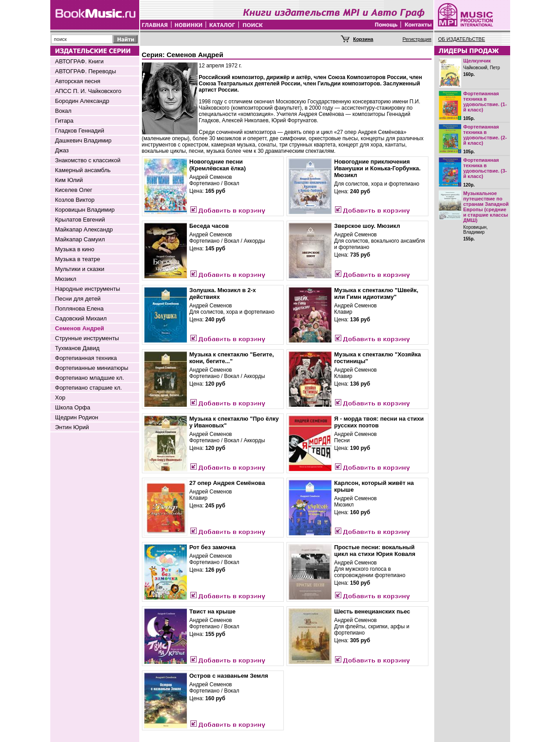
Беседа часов (209, 226)
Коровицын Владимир (85, 210)
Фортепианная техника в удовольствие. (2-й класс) (485, 135)
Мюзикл (66, 279)
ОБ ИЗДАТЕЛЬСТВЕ (462, 39)
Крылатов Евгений (80, 220)
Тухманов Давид (77, 348)
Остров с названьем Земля (229, 676)
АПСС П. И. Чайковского (88, 91)
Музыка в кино (75, 249)
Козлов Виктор (75, 200)
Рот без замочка (213, 547)
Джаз (62, 150)
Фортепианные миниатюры (92, 368)
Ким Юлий (69, 180)
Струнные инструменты (87, 338)
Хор (60, 398)
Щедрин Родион (77, 417)
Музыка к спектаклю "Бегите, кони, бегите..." (232, 358)
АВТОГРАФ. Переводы (86, 71)
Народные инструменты (88, 289)
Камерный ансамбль (83, 170)
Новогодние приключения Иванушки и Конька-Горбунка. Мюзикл (377, 168)
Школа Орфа (73, 407)
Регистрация (417, 39)
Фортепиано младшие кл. (90, 378)
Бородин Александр (82, 101)
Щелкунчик (477, 61)
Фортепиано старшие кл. (89, 388)
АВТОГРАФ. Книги (79, 61)
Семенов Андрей (80, 328)
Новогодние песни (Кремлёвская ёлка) (218, 165)
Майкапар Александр (84, 229)
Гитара (64, 121)
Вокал (64, 111)
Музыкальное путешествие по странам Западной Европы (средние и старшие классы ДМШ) (486, 207)
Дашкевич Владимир (84, 140)
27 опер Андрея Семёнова (227, 483)
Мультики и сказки (80, 269)
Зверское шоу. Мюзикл (367, 226)
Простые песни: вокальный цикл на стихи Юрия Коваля (375, 551)
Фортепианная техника (86, 358)
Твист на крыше (213, 611)
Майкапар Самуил (80, 239)
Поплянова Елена (79, 309)
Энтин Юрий (72, 427)
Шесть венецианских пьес (372, 611)
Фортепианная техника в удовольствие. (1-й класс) (485, 102)
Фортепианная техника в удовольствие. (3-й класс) (485, 168)
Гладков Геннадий (80, 131)
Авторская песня (78, 81)
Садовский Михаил (81, 318)
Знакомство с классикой (88, 160)
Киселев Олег (74, 190)
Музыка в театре (78, 259)
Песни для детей (78, 299)
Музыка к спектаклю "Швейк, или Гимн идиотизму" (376, 293)
